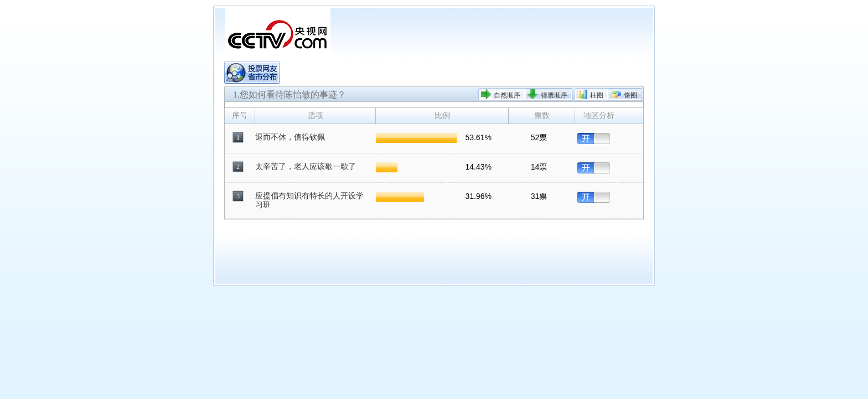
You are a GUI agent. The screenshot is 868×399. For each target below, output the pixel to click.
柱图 (597, 95)
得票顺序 (554, 95)
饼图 (631, 95)
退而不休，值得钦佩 (290, 137)
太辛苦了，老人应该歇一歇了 (306, 167)
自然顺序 (507, 95)
